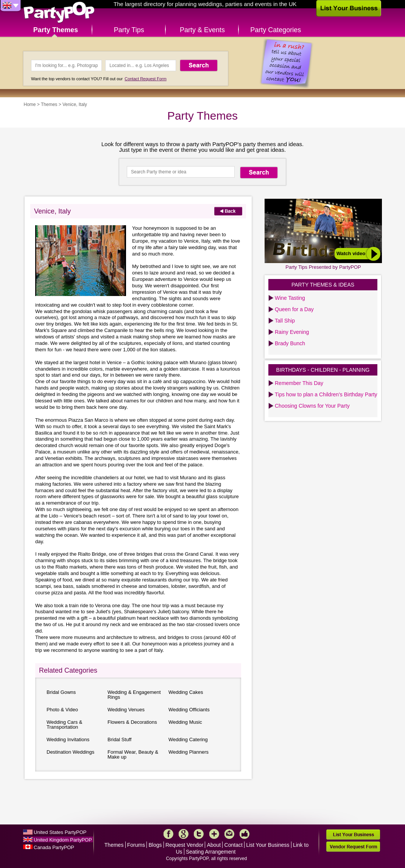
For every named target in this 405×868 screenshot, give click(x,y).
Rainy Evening (292, 332)
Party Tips (129, 30)
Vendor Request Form (353, 847)
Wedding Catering (188, 739)
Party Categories (276, 30)
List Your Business (268, 845)
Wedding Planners (188, 752)
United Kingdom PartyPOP (63, 840)
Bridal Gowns (61, 692)
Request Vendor (184, 845)
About (214, 845)
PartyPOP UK (59, 13)
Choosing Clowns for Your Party (312, 406)
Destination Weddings (70, 752)
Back (228, 211)
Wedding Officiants (189, 710)
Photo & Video (62, 710)
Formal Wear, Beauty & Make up (133, 754)
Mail (229, 834)
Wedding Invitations (68, 739)
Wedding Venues (126, 710)
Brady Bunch (290, 343)
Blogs (155, 845)
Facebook (168, 834)
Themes (49, 104)
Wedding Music (185, 722)
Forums (136, 845)
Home (30, 104)
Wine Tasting (290, 298)
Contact (234, 845)
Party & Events (202, 30)
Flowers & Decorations (132, 722)
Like (245, 834)
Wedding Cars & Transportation (64, 725)
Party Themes (56, 30)
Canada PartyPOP (54, 847)
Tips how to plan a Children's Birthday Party (326, 394)
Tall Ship (285, 321)
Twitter (199, 834)
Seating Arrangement (211, 852)
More (214, 834)
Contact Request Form (146, 79)
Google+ (184, 834)
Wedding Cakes (186, 692)
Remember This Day (299, 383)
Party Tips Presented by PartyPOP (323, 267)
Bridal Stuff (119, 739)
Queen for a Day (294, 309)
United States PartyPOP (60, 832)
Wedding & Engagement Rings (134, 695)
